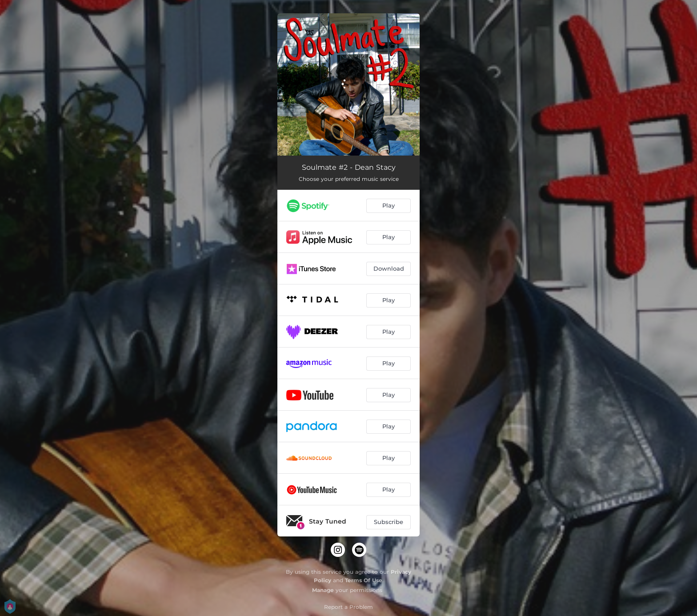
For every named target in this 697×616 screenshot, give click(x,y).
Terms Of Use (364, 580)
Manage (323, 590)
